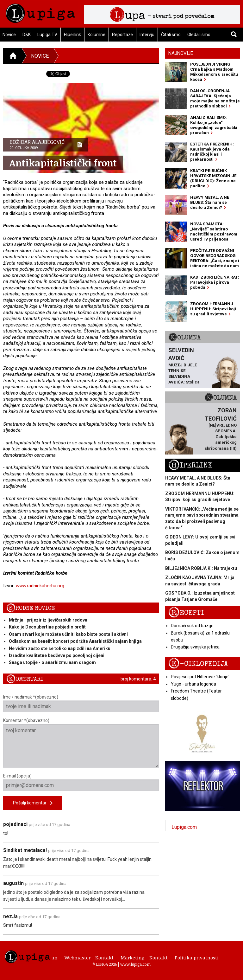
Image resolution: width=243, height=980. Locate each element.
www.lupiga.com (135, 964)
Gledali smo (199, 35)
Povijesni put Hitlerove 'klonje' (200, 677)
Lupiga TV (47, 35)
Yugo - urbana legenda (193, 684)
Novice (40, 56)
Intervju (147, 35)
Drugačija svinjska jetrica (195, 647)
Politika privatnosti (197, 957)
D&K (27, 35)
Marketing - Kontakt (144, 957)
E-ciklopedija (198, 664)
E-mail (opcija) (81, 782)
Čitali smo (171, 35)
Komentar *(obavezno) (81, 743)
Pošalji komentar (33, 803)
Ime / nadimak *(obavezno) (81, 703)
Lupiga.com (184, 827)
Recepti (186, 613)
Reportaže (122, 35)
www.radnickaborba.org (40, 586)
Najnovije (181, 53)
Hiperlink (72, 35)
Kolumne (97, 35)
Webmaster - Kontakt (89, 957)
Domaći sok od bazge (192, 626)
